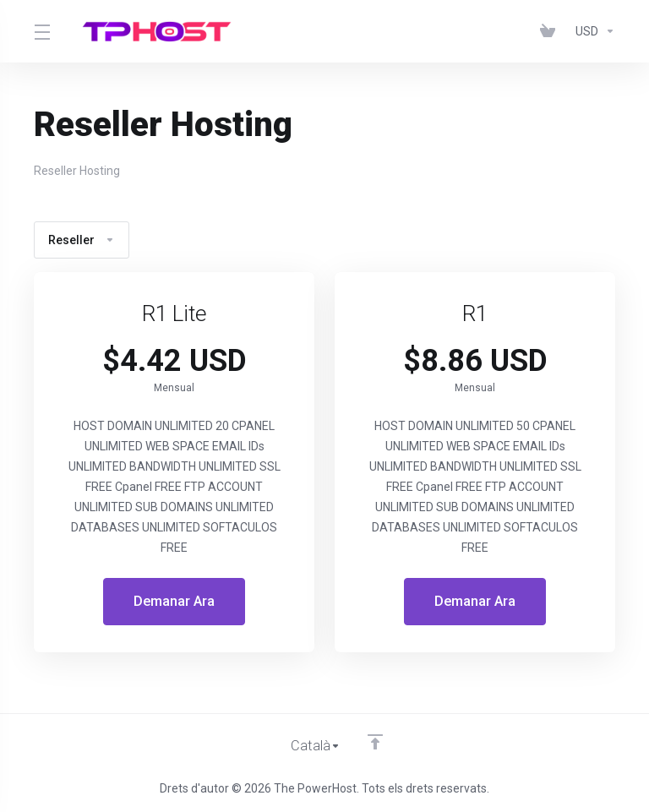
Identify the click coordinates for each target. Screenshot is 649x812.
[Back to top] (375, 742)
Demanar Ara (175, 602)
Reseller (82, 240)
